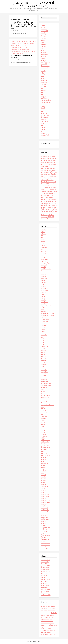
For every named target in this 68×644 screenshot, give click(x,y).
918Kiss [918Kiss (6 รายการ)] (52, 606)
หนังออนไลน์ (44, 54)
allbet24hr (44, 253)
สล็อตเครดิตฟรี (45, 496)
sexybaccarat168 (16, 48)
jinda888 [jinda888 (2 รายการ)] (45, 610)
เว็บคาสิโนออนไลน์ (46, 527)
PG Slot (13, 18)
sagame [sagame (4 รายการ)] (47, 617)
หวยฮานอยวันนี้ (45, 512)
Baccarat (28, 42)
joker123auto (44, 302)
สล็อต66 (43, 79)
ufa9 (42, 428)
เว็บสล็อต (43, 537)
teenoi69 (43, 419)
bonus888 (43, 267)
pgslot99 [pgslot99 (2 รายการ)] (45, 615)
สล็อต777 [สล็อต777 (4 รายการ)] (50, 628)
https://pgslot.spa (46, 102)
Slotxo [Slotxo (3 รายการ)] (50, 617)
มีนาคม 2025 (45, 587)
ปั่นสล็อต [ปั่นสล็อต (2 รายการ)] (48, 623)
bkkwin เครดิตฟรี (46, 263)
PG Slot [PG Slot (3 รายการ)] (42, 615)
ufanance (43, 434)
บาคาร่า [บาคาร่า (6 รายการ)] (50, 621)
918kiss (43, 25)
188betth (43, 238)
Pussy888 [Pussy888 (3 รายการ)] (43, 617)
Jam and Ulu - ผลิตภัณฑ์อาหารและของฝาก (34, 4)
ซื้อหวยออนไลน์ (45, 66)
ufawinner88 (44, 436)
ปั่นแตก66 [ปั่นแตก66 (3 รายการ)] (52, 623)
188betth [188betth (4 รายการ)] (48, 606)
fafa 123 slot (44, 279)
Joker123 (19, 44)
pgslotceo (44, 356)
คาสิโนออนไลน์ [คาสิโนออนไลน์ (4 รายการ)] (44, 621)
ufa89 (42, 426)
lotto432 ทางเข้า (45, 319)
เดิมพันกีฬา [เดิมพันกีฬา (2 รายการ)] (55, 635)
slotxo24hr (44, 409)
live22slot (43, 312)
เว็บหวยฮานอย (45, 539)
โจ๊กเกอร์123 (44, 122)
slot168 (43, 403)
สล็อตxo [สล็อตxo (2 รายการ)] (47, 630)
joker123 (43, 27)
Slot (23, 48)
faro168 (43, 281)
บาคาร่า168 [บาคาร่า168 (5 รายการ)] (44, 623)
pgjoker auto (44, 347)
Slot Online (28, 48)
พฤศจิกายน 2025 (46, 572)
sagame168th (44, 31)
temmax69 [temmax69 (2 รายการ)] (48, 619)
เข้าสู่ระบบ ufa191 (46, 518)
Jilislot (14, 44)
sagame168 (44, 380)
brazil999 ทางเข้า (46, 269)
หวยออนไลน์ (44, 68)
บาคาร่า (29, 50)
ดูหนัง (42, 50)
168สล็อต (43, 234)
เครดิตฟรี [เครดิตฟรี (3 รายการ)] (51, 635)
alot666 (43, 255)
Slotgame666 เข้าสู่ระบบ (48, 405)
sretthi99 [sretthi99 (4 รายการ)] (53, 617)
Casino (34, 42)
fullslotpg (43, 47)
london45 (43, 318)
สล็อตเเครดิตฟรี (45, 502)
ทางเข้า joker (44, 118)
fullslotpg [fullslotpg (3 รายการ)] (45, 608)
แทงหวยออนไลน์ (46, 545)
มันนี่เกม (43, 467)
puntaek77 (44, 366)
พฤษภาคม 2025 (45, 583)
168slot (43, 232)
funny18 (43, 284)
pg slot (43, 106)
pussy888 (43, 37)
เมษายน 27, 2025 (15, 31)
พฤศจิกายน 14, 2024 (15, 60)
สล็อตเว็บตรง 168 (46, 500)
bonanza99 (44, 265)
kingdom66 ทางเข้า (46, 306)
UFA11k (43, 424)
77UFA (43, 244)
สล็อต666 (43, 477)
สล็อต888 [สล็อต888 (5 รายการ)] (43, 630)
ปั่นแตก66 (44, 60)
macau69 (43, 325)
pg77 (42, 343)
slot (42, 112)
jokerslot (43, 129)
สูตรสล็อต (44, 506)
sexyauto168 (44, 393)
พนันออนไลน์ (23, 52)
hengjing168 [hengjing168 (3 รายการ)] (54, 608)
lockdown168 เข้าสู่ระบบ (47, 314)
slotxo (42, 94)
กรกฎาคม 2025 (45, 579)
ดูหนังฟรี (43, 35)
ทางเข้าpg (44, 450)
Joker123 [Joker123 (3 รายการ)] (49, 610)
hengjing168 (44, 288)
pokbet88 (43, 360)
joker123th (44, 304)
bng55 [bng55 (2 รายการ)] (55, 606)
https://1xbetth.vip (46, 100)
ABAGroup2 (22, 42)
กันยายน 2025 (45, 576)
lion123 (43, 308)
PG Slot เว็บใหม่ (45, 341)
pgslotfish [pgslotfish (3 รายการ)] (49, 615)
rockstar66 (44, 374)
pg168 (43, 73)
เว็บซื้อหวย (44, 529)
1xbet (42, 240)
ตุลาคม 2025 (44, 574)
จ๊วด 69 (43, 444)
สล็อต (28, 52)
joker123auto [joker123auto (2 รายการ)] (53, 610)
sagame (43, 378)
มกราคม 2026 (45, 568)
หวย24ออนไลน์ (45, 510)
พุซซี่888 (43, 465)
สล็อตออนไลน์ (45, 135)
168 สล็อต (44, 230)
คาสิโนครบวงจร (45, 440)
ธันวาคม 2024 (45, 593)
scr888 (43, 389)
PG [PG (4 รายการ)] (50, 613)
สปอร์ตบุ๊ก (44, 471)
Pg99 (42, 345)
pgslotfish (43, 358)
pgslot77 (43, 58)
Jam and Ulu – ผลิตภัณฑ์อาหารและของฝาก (23, 57)
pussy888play (44, 370)
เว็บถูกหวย (44, 531)
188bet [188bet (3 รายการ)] (44, 606)
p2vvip (43, 333)
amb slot (43, 257)
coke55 (43, 273)
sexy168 (43, 391)
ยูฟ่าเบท (43, 469)
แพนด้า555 (44, 547)
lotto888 (43, 323)
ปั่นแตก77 (44, 461)
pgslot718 (43, 351)
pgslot (42, 43)
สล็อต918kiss (44, 487)
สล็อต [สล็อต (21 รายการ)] (51, 625)
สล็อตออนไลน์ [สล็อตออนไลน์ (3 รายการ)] (52, 630)
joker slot (43, 120)
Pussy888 (25, 46)
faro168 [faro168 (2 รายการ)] (42, 608)
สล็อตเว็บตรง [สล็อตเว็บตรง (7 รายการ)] (45, 635)
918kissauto (44, 248)
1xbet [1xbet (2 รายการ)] (42, 606)
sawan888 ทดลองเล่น (47, 384)
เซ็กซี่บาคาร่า (45, 524)
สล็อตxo (43, 133)
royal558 (43, 376)
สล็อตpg (43, 491)
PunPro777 (18, 46)
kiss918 (43, 108)
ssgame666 (44, 413)
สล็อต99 (43, 489)
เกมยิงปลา (32, 52)
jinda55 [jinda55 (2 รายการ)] (42, 610)
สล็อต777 (43, 479)
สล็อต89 (43, 483)
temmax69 (44, 421)
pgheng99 (44, 45)
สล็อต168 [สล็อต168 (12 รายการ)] (44, 628)
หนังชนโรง (44, 29)
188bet (43, 236)
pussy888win (44, 372)
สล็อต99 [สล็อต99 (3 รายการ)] (55, 626)
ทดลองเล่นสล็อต (45, 448)
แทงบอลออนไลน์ (46, 543)
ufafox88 (43, 432)
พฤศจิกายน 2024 (46, 595)
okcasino (43, 331)
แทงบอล (43, 541)
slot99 (42, 77)
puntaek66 (44, 364)
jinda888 (43, 298)
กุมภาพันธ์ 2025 (45, 589)
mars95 (43, 327)
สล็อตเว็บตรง (44, 81)
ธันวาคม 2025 (45, 570)
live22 (42, 48)
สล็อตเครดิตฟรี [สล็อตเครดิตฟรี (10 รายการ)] (46, 632)
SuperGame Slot (45, 417)
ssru (42, 415)
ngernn (24, 44)
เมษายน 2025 (45, 585)
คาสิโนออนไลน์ (23, 50)
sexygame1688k (45, 397)
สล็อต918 (43, 485)
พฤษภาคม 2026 (45, 560)
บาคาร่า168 (44, 41)
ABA (17, 42)
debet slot (44, 275)
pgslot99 (43, 354)
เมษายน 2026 (45, 562)
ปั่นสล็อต (43, 457)
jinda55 (43, 75)
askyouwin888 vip (46, 259)
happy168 (43, 286)
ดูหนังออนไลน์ (45, 116)
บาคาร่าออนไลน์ (15, 52)
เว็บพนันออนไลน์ (19, 53)
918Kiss (13, 42)
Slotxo (13, 50)
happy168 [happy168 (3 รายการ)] (50, 608)
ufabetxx (43, 430)
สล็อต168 (43, 475)
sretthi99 (43, 411)
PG (28, 44)
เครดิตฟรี (43, 522)
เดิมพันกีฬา (44, 525)
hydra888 (43, 292)
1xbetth (43, 242)
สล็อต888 (43, 85)
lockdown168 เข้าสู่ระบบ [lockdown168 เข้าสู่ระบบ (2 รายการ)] (45, 613)
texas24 (43, 422)
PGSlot (13, 46)
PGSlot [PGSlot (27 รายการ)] (54, 613)
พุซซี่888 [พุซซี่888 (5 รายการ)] (43, 626)
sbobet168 (44, 387)
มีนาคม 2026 (45, 564)
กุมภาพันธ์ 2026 (45, 566)
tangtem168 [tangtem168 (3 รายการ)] (43, 619)
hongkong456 (45, 290)
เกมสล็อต (43, 516)
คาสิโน (17, 50)
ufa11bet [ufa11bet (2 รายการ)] (51, 619)
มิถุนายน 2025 (45, 581)
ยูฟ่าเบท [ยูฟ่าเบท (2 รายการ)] (47, 626)
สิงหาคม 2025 (45, 577)
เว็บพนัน (13, 53)
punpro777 (44, 64)
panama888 (44, 335)
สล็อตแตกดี (44, 504)
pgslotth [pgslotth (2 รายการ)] (53, 615)
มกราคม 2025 (45, 591)
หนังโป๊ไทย (44, 98)
